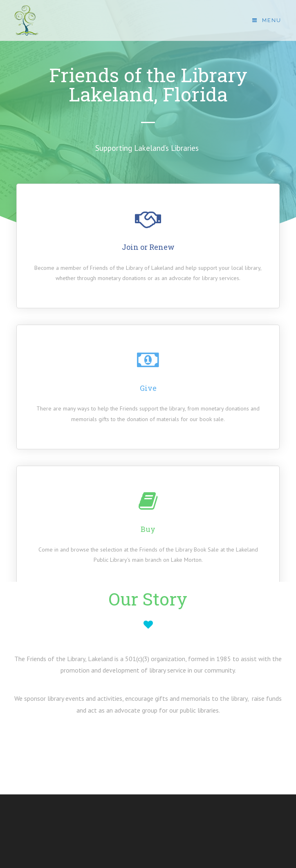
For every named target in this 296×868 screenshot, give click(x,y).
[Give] (148, 360)
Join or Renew (148, 247)
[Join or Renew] (148, 219)
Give (148, 388)
